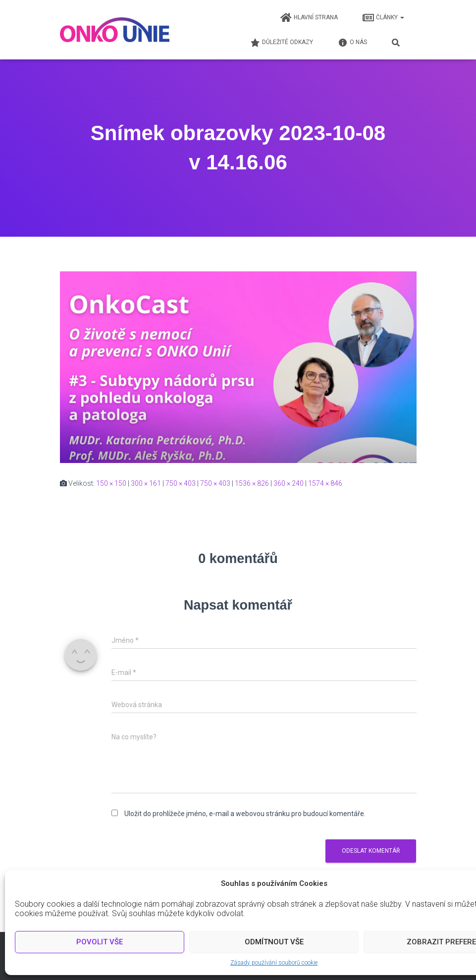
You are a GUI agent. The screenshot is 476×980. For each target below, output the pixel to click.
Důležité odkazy (282, 43)
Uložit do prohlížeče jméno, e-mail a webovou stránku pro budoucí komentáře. (245, 814)
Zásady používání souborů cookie (274, 963)
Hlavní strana (309, 18)
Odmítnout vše (274, 942)
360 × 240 (289, 483)
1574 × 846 (325, 483)
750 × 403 (181, 483)
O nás (352, 43)
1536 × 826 (252, 483)
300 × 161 (146, 483)
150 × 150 (111, 483)
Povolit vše (100, 942)
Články (383, 18)
